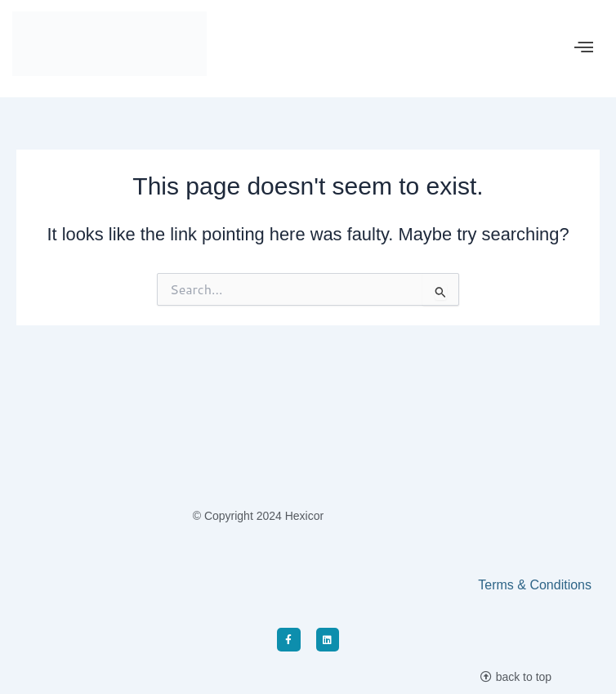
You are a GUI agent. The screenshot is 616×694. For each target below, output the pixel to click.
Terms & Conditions (535, 585)
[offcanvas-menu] (584, 48)
